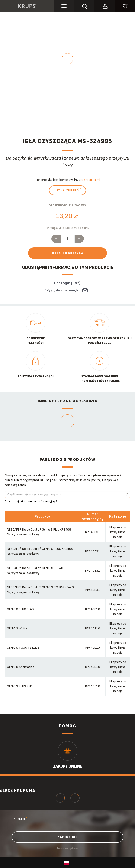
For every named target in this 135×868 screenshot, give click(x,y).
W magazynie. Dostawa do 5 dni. (68, 228)
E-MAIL (20, 819)
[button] (104, 6)
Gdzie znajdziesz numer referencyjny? (31, 501)
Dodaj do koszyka (67, 253)
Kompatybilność (67, 190)
